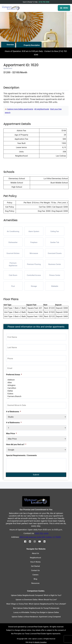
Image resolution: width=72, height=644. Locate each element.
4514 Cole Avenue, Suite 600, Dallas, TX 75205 (40, 537)
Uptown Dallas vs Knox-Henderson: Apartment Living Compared (36, 617)
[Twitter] (31, 541)
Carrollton (36, 388)
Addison (36, 380)
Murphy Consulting (41, 642)
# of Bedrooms (13, 412)
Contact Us (35, 570)
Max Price (11, 433)
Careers (35, 575)
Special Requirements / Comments (21, 455)
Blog (35, 579)
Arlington (36, 385)
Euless (36, 394)
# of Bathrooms (14, 422)
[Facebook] (26, 541)
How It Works (35, 562)
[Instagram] (36, 541)
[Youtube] (41, 541)
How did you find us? (16, 444)
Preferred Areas (14, 375)
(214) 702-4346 (44, 2)
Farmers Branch (36, 396)
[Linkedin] (46, 541)
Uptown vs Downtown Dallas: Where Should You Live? (36, 600)
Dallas (36, 391)
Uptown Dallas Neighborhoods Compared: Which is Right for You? (36, 595)
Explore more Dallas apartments (20, 109)
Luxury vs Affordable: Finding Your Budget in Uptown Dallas (36, 612)
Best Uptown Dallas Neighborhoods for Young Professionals (36, 608)
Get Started (35, 566)
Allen (36, 382)
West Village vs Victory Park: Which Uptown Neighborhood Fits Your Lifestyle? (36, 604)
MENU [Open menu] (64, 8)
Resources (35, 583)
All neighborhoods (42, 109)
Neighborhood (35, 558)
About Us (35, 553)
